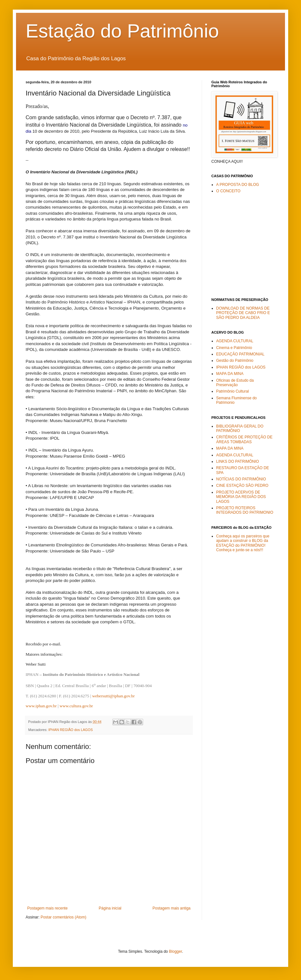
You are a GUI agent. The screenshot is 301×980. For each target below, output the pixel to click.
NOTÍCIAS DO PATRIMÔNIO (241, 479)
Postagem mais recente (47, 908)
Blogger (176, 951)
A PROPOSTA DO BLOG (238, 185)
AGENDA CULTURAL (235, 341)
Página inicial (110, 908)
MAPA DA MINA (230, 374)
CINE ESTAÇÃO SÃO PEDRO (242, 486)
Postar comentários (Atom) (64, 917)
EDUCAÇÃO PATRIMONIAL (240, 354)
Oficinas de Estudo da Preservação (235, 383)
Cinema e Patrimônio (234, 348)
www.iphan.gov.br (41, 706)
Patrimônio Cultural (232, 391)
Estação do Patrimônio (122, 31)
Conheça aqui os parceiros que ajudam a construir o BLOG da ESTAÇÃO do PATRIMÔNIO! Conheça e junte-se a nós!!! (243, 543)
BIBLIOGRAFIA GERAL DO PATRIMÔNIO (240, 428)
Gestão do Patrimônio (235, 361)
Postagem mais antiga (171, 908)
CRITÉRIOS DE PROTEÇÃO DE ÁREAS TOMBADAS (244, 439)
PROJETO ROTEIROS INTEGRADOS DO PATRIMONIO (245, 510)
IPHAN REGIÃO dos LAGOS (71, 730)
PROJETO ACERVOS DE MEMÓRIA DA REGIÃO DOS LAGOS (241, 497)
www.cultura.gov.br (76, 706)
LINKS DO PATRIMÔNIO (238, 461)
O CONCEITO (228, 191)
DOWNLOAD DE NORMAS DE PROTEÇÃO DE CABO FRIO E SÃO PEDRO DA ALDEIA (243, 313)
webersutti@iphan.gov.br (114, 696)
